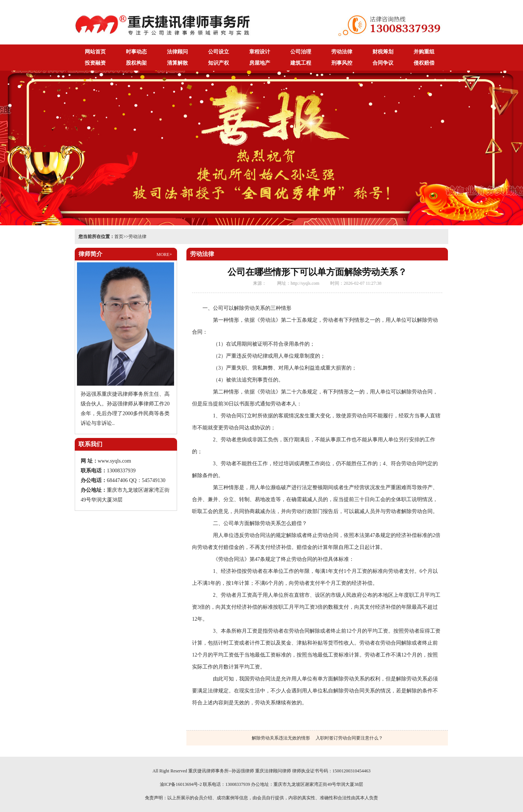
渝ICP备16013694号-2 (181, 784)
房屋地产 (260, 63)
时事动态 (136, 52)
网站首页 (95, 52)
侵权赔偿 (424, 63)
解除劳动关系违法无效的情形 (281, 738)
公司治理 (301, 52)
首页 (119, 237)
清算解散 (177, 63)
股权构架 (136, 63)
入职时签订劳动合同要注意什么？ (349, 738)
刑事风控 (342, 63)
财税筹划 (383, 52)
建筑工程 (301, 63)
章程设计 (260, 52)
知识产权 (219, 63)
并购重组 (424, 52)
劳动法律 (342, 52)
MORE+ (164, 254)
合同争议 (383, 63)
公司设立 (219, 52)
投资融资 (95, 63)
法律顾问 (177, 52)
